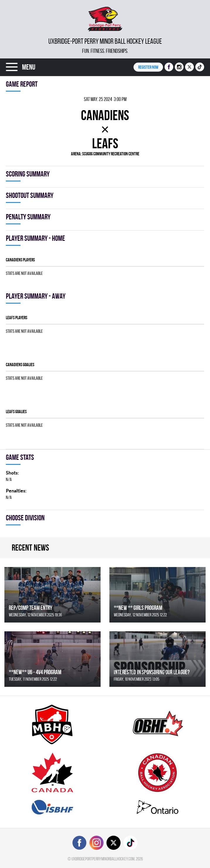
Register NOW (148, 67)
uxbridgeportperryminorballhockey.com (103, 859)
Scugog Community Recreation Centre (111, 154)
